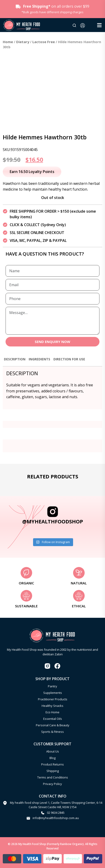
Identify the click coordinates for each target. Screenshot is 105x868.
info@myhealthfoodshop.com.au (56, 818)
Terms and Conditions (53, 777)
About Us (53, 751)
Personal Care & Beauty (53, 725)
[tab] (15, 361)
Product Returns (52, 764)
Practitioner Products (53, 699)
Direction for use (69, 359)
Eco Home (52, 712)
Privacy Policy (52, 784)
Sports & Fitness (52, 732)
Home (8, 42)
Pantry (52, 686)
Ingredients (39, 359)
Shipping (53, 771)
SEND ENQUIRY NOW (52, 342)
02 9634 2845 (56, 813)
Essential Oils (53, 719)
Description (15, 359)
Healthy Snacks (52, 706)
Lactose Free (44, 42)
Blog (52, 758)
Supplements (53, 693)
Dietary (23, 42)
